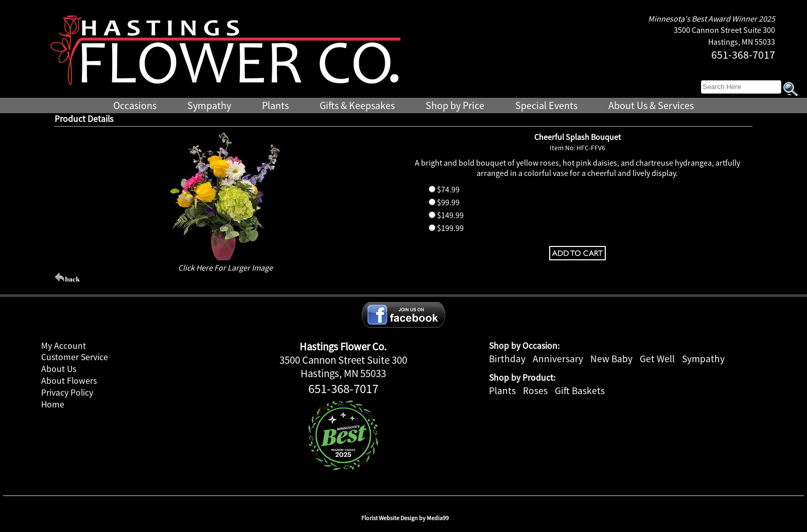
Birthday (507, 359)
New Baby (611, 359)
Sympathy (703, 359)
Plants (502, 391)
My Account (64, 346)
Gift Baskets (580, 391)
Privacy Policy (67, 393)
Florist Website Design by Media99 (405, 518)
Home (53, 404)
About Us (59, 369)
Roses (535, 391)
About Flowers (69, 381)
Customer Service (75, 357)
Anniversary (558, 359)
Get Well (657, 359)
